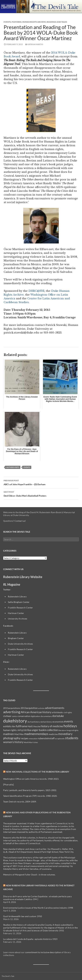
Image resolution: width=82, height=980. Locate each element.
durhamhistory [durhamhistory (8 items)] (34, 722)
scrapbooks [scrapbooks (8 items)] (60, 739)
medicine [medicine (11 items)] (53, 734)
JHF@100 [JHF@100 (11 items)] (22, 730)
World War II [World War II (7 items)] (29, 742)
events (27, 467)
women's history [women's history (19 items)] (13, 742)
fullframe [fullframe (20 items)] (21, 726)
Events (7, 22)
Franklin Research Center (20, 608)
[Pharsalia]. (9, 784)
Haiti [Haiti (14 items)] (30, 726)
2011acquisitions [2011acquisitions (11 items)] (12, 708)
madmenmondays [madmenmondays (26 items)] (36, 734)
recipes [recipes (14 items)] (25, 738)
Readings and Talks (57, 22)
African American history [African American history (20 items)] (36, 712)
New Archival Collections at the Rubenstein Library (38, 772)
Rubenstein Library (17, 596)
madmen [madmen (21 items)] (9, 734)
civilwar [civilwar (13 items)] (7, 716)
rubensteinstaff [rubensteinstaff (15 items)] (46, 738)
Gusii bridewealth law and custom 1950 (23, 916)
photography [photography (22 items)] (12, 738)
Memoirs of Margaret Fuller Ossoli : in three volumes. (29, 875)
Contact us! (20, 521)
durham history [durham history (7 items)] (46, 722)
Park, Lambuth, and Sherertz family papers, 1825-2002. (30, 790)
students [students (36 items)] (72, 738)
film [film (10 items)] (14, 726)
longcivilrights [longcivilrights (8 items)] (73, 730)
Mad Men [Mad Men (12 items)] (19, 734)
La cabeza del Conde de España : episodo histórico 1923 (30, 939)
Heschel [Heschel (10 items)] (37, 726)
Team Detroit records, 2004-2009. (20, 802)
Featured (17, 22)
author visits (13, 467)
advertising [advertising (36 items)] (12, 712)
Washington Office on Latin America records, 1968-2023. (31, 779)
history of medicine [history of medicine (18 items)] (52, 726)
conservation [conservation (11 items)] (24, 716)
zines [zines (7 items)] (36, 742)
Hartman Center (16, 613)
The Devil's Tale (8, 976)
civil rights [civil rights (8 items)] (68, 712)
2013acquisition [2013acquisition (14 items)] (29, 708)
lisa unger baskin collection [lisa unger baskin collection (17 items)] (43, 730)
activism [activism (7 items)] (41, 708)
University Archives (18, 619)
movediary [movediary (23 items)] (65, 734)
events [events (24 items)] (69, 721)
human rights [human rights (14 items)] (10, 730)
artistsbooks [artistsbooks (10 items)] (57, 712)
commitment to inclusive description (43, 952)
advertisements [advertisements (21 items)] (55, 708)
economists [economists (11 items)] (58, 722)
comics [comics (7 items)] (14, 716)
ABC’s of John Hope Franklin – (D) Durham (41, 482)
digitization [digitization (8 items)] (35, 716)
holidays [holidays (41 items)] (70, 726)
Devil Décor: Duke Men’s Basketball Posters (41, 494)
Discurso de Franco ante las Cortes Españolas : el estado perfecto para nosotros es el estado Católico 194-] (37, 898)
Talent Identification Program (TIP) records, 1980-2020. (30, 796)
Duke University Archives (20, 644)
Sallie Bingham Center (19, 602)
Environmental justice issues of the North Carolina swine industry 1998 (38, 908)
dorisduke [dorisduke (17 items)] (58, 716)
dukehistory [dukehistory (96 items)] (15, 721)
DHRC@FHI (36, 291)
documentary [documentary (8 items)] (46, 716)
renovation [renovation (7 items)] (33, 739)
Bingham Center (16, 638)
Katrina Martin (35, 44)
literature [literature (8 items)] (62, 730)
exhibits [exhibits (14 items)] (7, 726)
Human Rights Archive (34, 22)
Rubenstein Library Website (23, 577)
